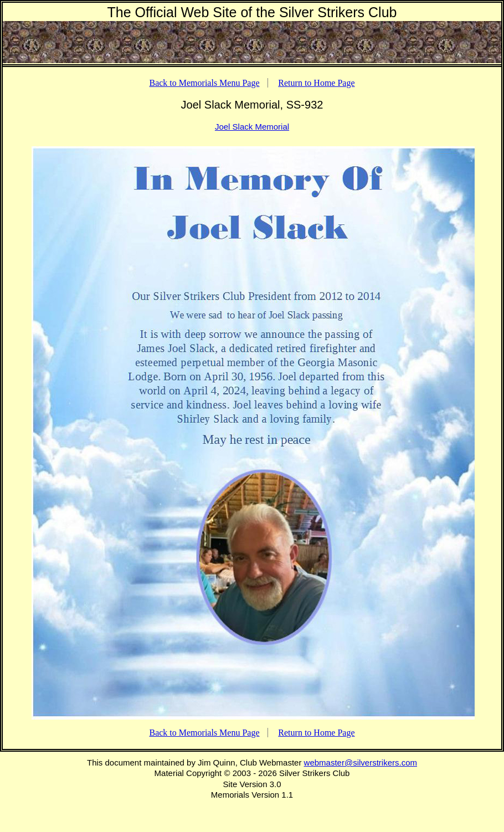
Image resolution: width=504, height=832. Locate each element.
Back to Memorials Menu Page (204, 83)
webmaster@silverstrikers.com (361, 762)
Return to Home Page (316, 83)
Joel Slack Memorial (252, 127)
